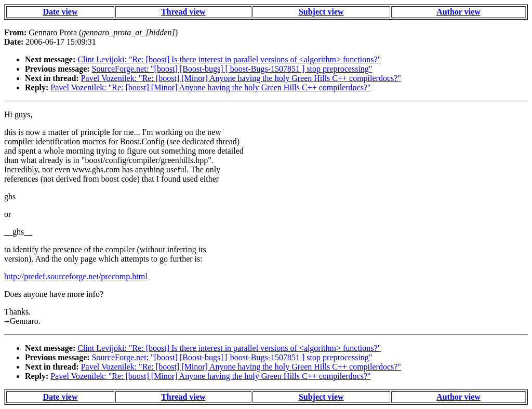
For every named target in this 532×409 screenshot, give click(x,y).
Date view (60, 12)
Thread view (183, 12)
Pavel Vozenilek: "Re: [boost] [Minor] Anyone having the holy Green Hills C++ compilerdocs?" (241, 78)
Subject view (321, 12)
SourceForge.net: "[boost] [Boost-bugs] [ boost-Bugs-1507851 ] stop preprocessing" (232, 69)
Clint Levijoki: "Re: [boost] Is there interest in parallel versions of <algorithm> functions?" (229, 59)
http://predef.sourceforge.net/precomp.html (76, 276)
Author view (458, 12)
